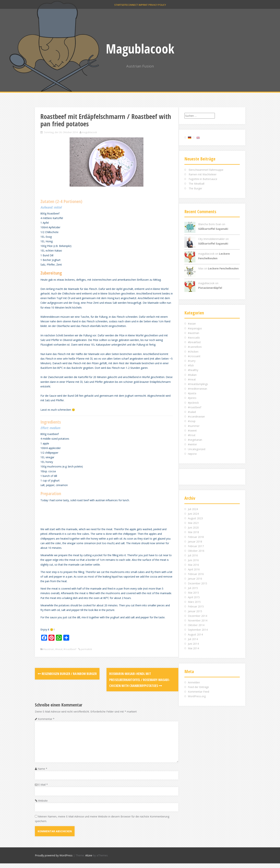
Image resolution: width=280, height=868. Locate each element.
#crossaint (194, 356)
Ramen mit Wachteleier (203, 174)
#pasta (192, 393)
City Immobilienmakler (212, 239)
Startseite (115, 8)
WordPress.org (197, 696)
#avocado (194, 338)
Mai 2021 (193, 523)
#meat (59, 654)
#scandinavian (196, 416)
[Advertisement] (108, 518)
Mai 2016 (193, 565)
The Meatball (196, 184)
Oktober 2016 (196, 551)
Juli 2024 (193, 509)
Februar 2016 (196, 574)
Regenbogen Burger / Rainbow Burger (67, 678)
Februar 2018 (196, 537)
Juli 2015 (193, 588)
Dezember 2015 (197, 583)
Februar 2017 (196, 546)
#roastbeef (70, 654)
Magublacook (140, 48)
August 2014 (195, 634)
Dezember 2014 (197, 616)
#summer (194, 426)
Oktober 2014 (196, 625)
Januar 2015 (195, 611)
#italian (192, 375)
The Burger (195, 188)
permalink (86, 654)
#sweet (192, 430)
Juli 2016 (193, 555)
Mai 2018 (193, 532)
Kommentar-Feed (199, 692)
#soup (192, 421)
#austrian (49, 654)
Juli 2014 (193, 639)
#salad (192, 412)
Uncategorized (197, 449)
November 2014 (198, 620)
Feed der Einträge (198, 687)
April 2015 (194, 597)
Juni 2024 (193, 514)
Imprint (145, 8)
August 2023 (195, 518)
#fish (191, 365)
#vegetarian (195, 440)
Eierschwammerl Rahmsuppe (206, 170)
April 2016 (194, 569)
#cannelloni (195, 347)
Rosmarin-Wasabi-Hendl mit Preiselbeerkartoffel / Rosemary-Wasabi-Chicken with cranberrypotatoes (137, 684)
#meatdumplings (198, 384)
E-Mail (43, 789)
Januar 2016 (195, 579)
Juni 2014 (193, 644)
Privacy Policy (163, 8)
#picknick (193, 403)
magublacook (90, 132)
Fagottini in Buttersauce (203, 179)
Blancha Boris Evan (210, 224)
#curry (192, 361)
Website (43, 805)
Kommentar (46, 724)
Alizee (89, 860)
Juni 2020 (193, 527)
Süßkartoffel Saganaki (213, 229)
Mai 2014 (193, 648)
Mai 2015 (193, 593)
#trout (192, 435)
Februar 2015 (196, 606)
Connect (131, 8)
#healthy (193, 370)
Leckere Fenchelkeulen (223, 268)
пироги (192, 454)
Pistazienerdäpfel (210, 288)
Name (42, 773)
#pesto (192, 398)
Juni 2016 (193, 560)
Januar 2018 (195, 542)
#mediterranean (197, 389)
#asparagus (195, 328)
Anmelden (194, 682)
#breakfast (194, 342)
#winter (192, 444)
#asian (192, 324)
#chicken (193, 352)
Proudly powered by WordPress (54, 860)
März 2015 (194, 602)
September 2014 (198, 630)
